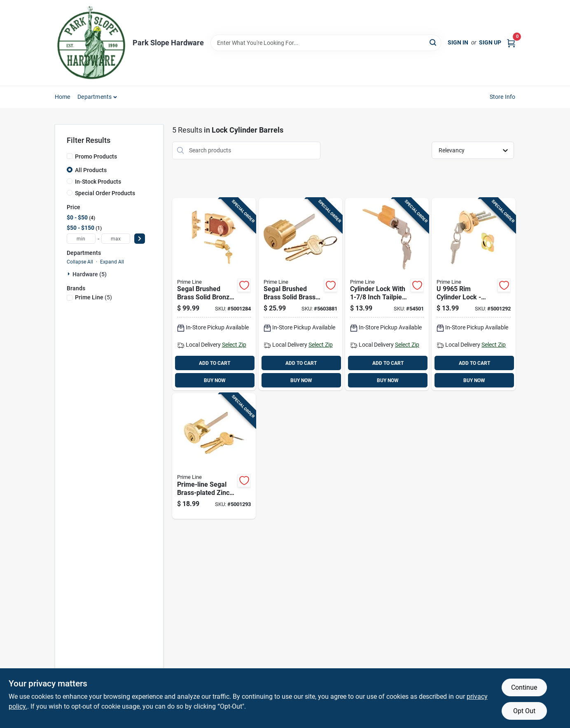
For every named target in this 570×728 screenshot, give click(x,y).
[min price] (81, 239)
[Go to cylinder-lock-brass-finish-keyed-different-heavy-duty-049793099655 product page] (473, 294)
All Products (91, 170)
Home (63, 97)
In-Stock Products (98, 182)
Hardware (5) (90, 274)
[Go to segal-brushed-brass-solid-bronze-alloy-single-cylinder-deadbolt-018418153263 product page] (214, 294)
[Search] (433, 42)
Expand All (112, 262)
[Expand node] (70, 274)
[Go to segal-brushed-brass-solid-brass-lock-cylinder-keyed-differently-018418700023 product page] (300, 294)
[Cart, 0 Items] (511, 43)
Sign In (458, 42)
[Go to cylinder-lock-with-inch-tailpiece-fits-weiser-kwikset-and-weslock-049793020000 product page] (387, 294)
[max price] (116, 239)
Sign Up (490, 42)
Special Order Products (105, 193)
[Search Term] (326, 43)
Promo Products (96, 156)
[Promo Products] (70, 156)
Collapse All (80, 262)
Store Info (503, 97)
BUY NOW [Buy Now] (215, 380)
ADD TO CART (215, 363)
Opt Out (524, 711)
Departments (95, 97)
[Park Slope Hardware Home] (91, 43)
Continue (524, 687)
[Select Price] (140, 239)
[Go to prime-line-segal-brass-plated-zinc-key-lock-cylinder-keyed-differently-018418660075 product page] (214, 456)
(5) (93, 297)
